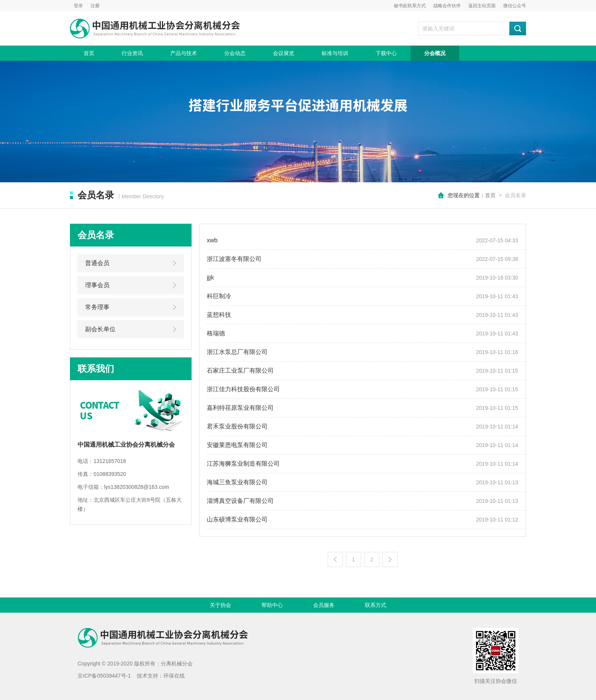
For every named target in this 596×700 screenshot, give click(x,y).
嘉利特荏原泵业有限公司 (240, 408)
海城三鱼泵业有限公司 (237, 482)
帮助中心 (272, 605)
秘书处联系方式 (410, 6)
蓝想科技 (219, 315)
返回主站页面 (482, 6)
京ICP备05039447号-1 (104, 676)
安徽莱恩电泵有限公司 (237, 445)
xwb (212, 240)
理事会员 (97, 285)
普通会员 (97, 263)
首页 (89, 53)
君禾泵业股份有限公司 (237, 426)
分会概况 (435, 53)
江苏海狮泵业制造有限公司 (243, 464)
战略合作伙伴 (447, 6)
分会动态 (235, 53)
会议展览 (284, 53)
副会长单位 (100, 329)
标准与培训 (335, 53)
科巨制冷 (219, 296)
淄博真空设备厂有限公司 (240, 501)
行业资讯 (132, 53)
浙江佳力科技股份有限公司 (243, 389)
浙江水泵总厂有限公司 (237, 352)
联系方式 (376, 605)
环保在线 (174, 676)
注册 (95, 6)
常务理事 (97, 307)
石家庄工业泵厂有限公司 (240, 371)
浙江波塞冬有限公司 (234, 259)
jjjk (210, 277)
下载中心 (386, 53)
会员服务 (324, 605)
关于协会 (220, 605)
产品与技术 (184, 53)
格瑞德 (216, 333)
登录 (78, 6)
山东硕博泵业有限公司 (237, 519)
